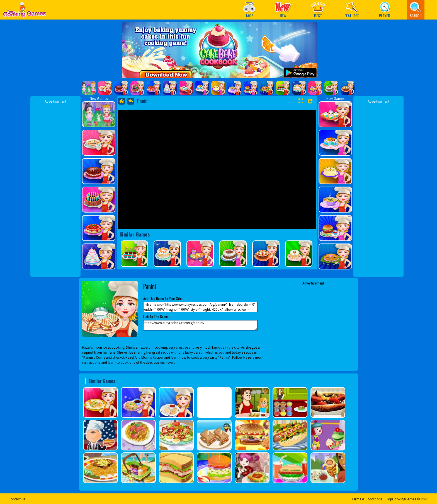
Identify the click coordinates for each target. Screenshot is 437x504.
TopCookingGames (401, 499)
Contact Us (17, 499)
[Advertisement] (55, 188)
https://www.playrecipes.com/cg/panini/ (200, 325)
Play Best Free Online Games (25, 11)
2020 (425, 499)
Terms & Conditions (367, 499)
